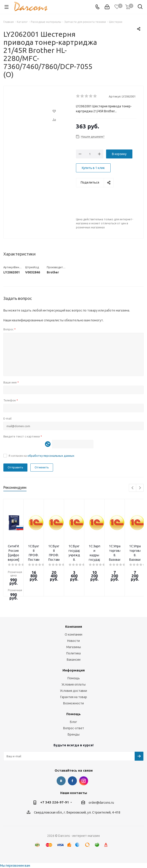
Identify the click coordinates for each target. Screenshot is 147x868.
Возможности (73, 703)
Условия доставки (73, 691)
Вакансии (74, 660)
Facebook (72, 781)
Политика (73, 653)
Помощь (74, 678)
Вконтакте (61, 781)
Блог (73, 722)
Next (140, 488)
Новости (73, 641)
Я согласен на (41, 456)
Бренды (74, 734)
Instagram (84, 781)
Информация (74, 670)
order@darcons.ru (101, 803)
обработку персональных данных (51, 456)
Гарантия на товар (74, 697)
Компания (74, 627)
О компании (73, 634)
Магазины (74, 647)
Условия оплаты (74, 684)
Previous (133, 488)
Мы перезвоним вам (15, 866)
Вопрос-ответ (74, 728)
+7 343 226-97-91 (55, 802)
